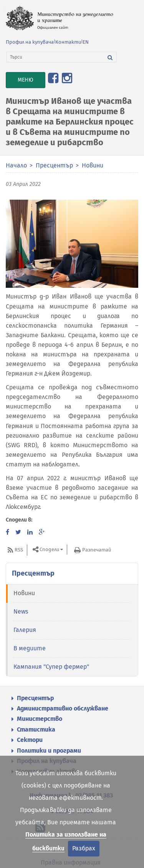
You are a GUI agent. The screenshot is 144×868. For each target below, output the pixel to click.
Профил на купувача (30, 42)
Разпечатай (97, 550)
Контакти (68, 42)
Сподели (49, 549)
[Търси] (55, 57)
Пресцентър (54, 165)
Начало (16, 165)
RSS (19, 550)
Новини (93, 165)
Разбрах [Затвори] (84, 848)
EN (86, 42)
